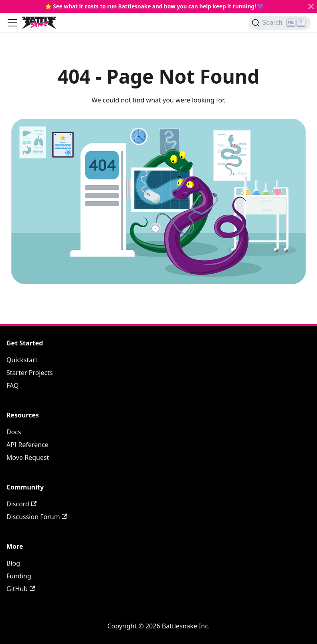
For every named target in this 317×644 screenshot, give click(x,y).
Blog (13, 563)
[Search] (280, 23)
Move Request (28, 457)
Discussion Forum (37, 517)
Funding (19, 576)
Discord (21, 504)
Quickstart (22, 360)
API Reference (27, 445)
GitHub (21, 589)
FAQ (12, 385)
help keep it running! (227, 6)
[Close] (311, 6)
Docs (14, 432)
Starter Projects (30, 373)
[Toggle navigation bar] (12, 23)
